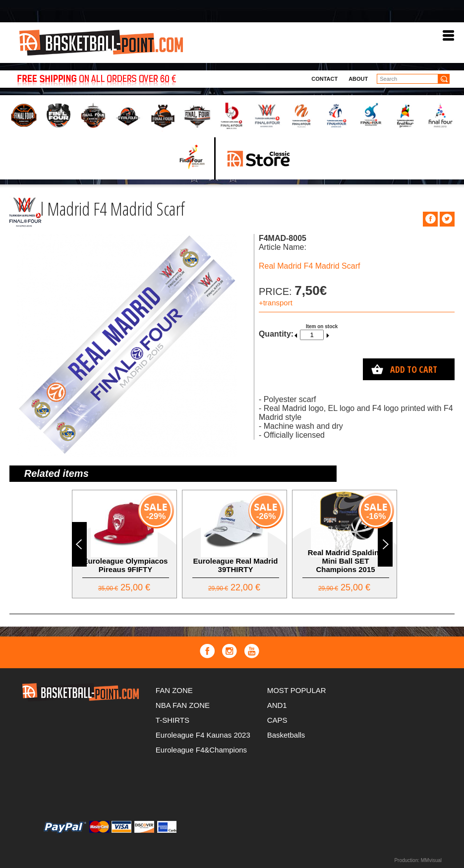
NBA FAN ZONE (183, 705)
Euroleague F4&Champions (201, 750)
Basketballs (286, 735)
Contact (324, 79)
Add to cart (414, 369)
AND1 (277, 705)
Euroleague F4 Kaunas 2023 (203, 735)
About (358, 79)
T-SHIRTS (173, 720)
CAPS (277, 720)
